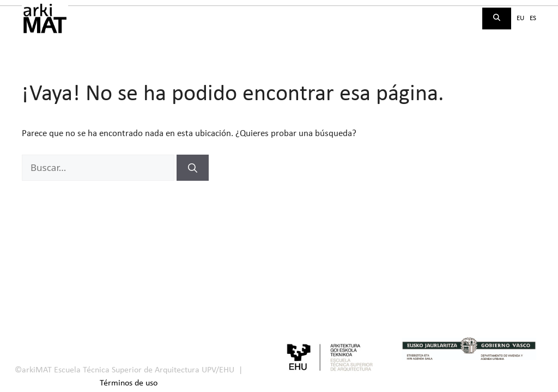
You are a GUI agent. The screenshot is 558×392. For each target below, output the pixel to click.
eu (520, 18)
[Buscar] (193, 168)
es (533, 18)
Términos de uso (129, 383)
